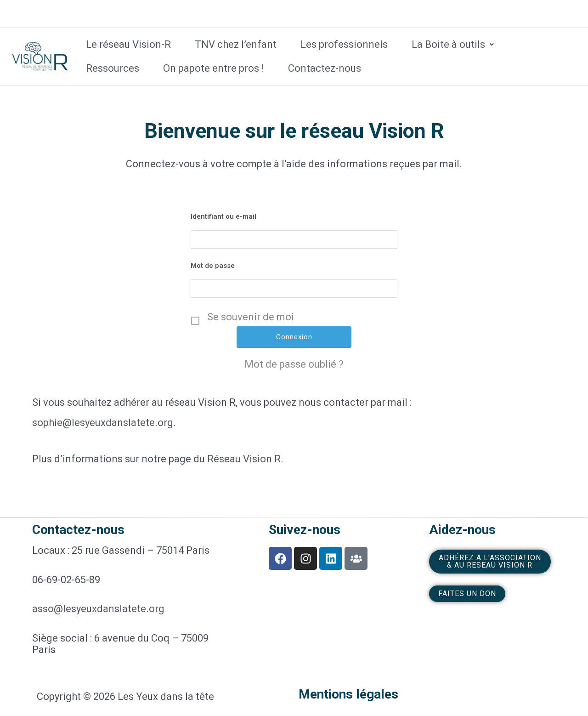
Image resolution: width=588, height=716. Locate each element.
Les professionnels (344, 44)
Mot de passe (213, 266)
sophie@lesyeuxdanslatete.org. (104, 423)
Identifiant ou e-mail (223, 216)
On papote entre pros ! (214, 68)
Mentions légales (348, 694)
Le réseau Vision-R (128, 44)
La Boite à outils (453, 44)
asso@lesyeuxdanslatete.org (98, 609)
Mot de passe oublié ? (294, 364)
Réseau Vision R (244, 459)
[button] (453, 45)
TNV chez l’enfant (236, 44)
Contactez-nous (325, 68)
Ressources (113, 68)
